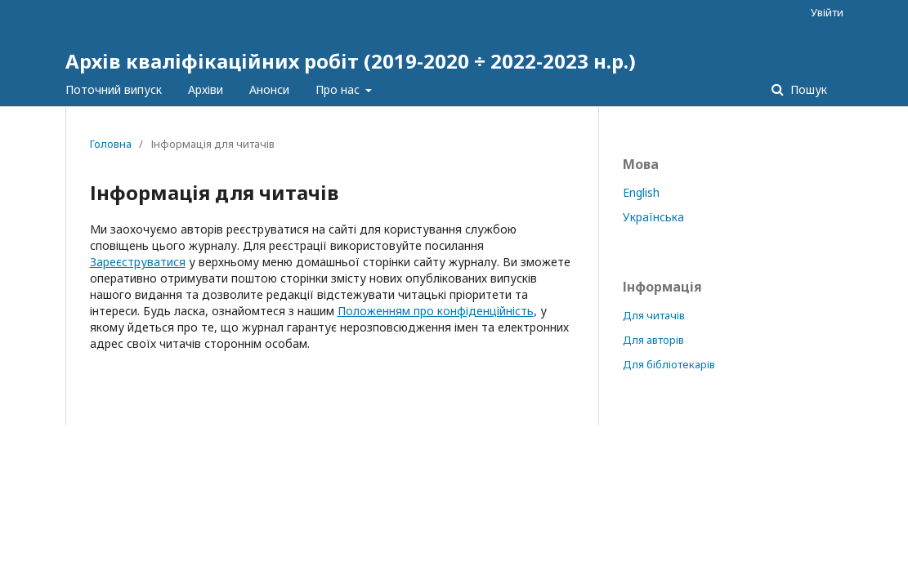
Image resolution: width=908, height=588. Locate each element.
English (641, 192)
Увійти (827, 12)
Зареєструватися (138, 262)
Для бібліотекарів (669, 364)
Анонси (269, 89)
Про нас (339, 89)
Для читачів (654, 315)
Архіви (206, 89)
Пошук (807, 89)
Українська (653, 217)
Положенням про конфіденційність (436, 311)
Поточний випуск (114, 89)
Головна (111, 144)
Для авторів (653, 340)
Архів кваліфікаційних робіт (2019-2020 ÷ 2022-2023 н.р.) (351, 61)
